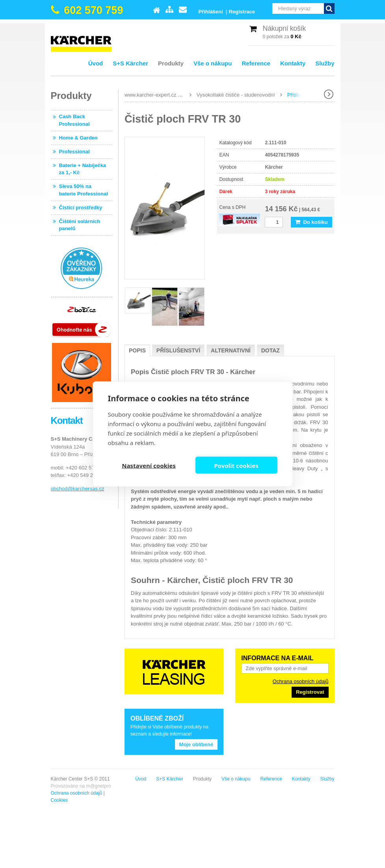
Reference (256, 63)
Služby (325, 63)
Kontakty (293, 63)
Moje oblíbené (196, 744)
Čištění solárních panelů (80, 225)
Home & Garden (78, 138)
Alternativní (231, 350)
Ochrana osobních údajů (301, 681)
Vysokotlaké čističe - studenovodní (236, 95)
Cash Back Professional (74, 120)
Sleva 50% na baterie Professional (84, 190)
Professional (74, 152)
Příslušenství (178, 350)
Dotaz (271, 350)
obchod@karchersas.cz (78, 489)
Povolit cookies (236, 465)
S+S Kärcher (130, 63)
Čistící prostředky (81, 208)
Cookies (59, 800)
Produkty (171, 63)
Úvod (96, 63)
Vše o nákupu (213, 63)
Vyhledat (329, 8)
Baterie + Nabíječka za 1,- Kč (83, 169)
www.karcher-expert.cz (150, 95)
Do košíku (311, 222)
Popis (137, 350)
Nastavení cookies (149, 465)
